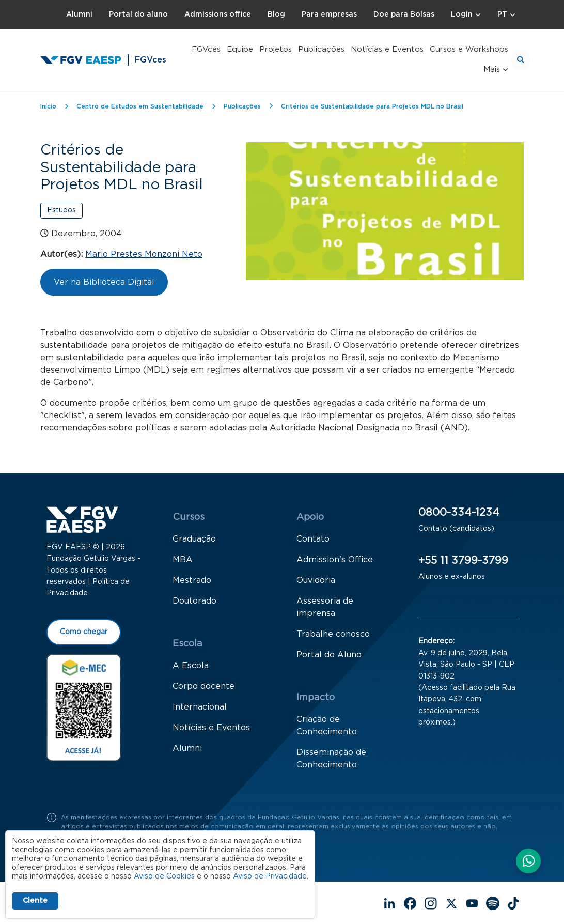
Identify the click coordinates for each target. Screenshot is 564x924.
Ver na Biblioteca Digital (104, 282)
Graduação (194, 539)
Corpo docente (203, 686)
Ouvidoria (316, 580)
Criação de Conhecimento (327, 726)
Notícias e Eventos (387, 49)
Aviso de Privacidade (270, 876)
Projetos (276, 49)
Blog (276, 14)
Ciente (35, 901)
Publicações (321, 49)
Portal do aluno (138, 14)
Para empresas (329, 14)
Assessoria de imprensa (325, 607)
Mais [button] (492, 70)
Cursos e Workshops (469, 49)
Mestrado (192, 580)
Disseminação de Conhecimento (331, 759)
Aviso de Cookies (164, 876)
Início (48, 106)
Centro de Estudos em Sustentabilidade (140, 106)
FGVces (206, 49)
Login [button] (462, 14)
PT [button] (502, 14)
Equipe (240, 49)
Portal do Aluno (329, 655)
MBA (183, 560)
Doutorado (194, 601)
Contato (313, 539)
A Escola (191, 666)
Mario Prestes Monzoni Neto (144, 254)
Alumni (79, 14)
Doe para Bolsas (404, 14)
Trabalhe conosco (333, 634)
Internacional (200, 707)
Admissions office (218, 14)
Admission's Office (335, 560)
